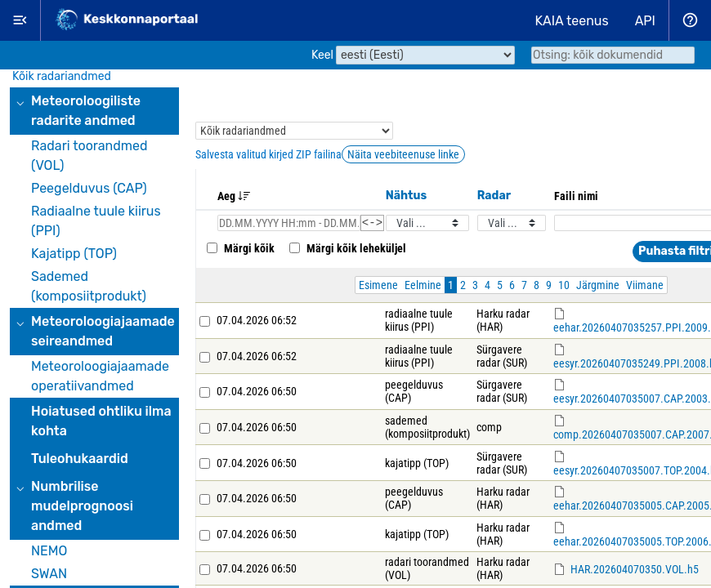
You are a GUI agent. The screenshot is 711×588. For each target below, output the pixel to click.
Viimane (645, 287)
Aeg (234, 196)
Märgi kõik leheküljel (346, 251)
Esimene (378, 287)
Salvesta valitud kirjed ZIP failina (268, 154)
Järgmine (598, 287)
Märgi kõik (239, 251)
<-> (372, 224)
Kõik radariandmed (62, 76)
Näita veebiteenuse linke (403, 154)
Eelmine (423, 287)
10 (564, 287)
